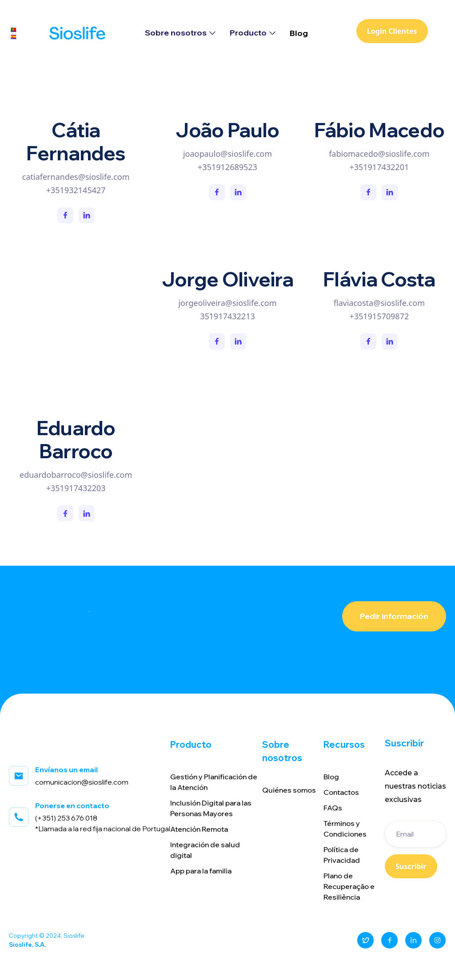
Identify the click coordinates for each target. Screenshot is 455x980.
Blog (299, 33)
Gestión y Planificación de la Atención (214, 782)
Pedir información (394, 616)
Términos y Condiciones (345, 829)
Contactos (341, 792)
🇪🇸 (14, 37)
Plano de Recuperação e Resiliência (349, 886)
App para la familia (201, 871)
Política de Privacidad (342, 855)
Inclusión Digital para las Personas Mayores (211, 808)
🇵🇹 (14, 30)
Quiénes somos (289, 790)
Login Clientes (392, 31)
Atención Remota (199, 829)
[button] (180, 33)
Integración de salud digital (205, 850)
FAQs (333, 808)
